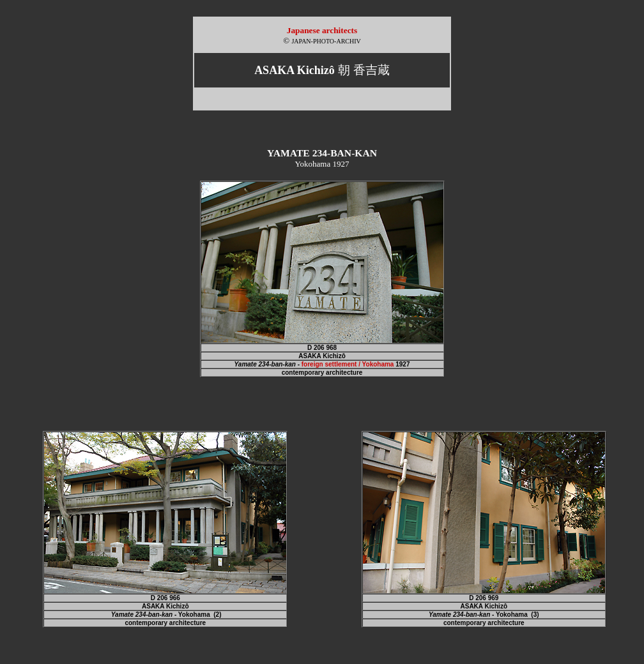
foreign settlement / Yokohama (348, 364)
